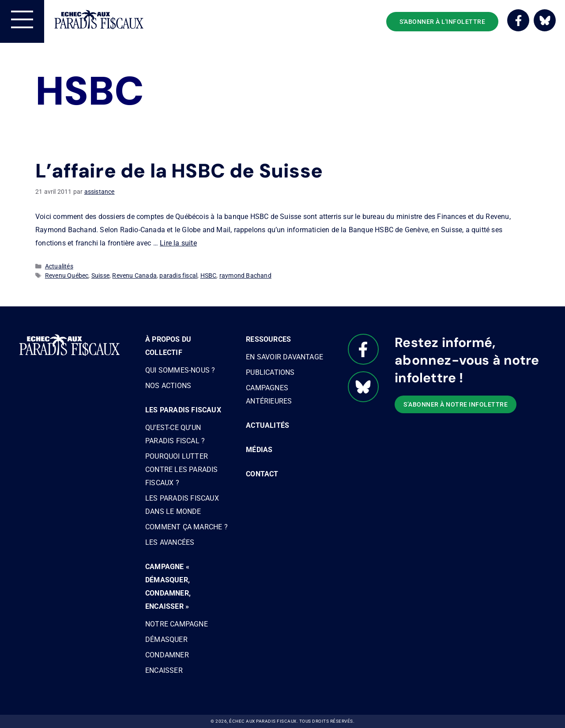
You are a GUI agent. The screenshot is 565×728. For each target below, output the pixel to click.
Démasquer (166, 639)
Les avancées (170, 542)
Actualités (59, 266)
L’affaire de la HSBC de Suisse (179, 171)
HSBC (209, 275)
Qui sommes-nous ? (180, 370)
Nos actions (168, 386)
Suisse (100, 275)
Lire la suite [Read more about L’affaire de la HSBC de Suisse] (178, 243)
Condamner (167, 655)
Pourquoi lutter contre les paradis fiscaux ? (182, 470)
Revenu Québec (67, 275)
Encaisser (164, 670)
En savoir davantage (284, 357)
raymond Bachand (245, 275)
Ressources (268, 339)
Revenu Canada (134, 275)
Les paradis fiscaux (183, 410)
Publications (270, 372)
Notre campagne (177, 624)
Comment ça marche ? (186, 527)
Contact (262, 474)
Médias (259, 450)
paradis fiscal (178, 275)
